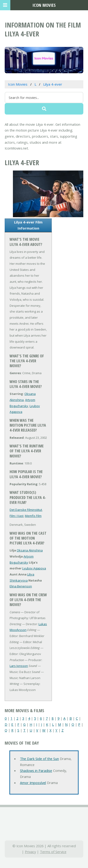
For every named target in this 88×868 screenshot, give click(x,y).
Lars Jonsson (19, 666)
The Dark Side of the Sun (39, 759)
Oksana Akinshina (30, 550)
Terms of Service (53, 852)
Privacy (30, 852)
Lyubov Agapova (34, 568)
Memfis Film (33, 516)
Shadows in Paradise (36, 770)
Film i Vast (17, 516)
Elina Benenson (21, 586)
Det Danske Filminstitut (26, 510)
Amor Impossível (33, 783)
